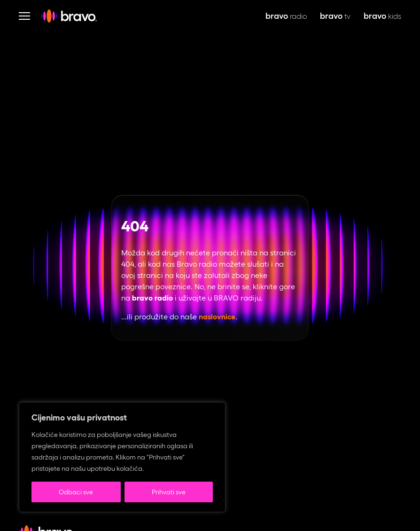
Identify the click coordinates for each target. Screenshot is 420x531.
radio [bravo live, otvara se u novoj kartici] (286, 16)
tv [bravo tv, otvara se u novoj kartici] (335, 16)
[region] (122, 457)
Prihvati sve (169, 492)
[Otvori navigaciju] (24, 16)
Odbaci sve (76, 492)
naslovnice (217, 317)
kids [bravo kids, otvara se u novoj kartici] (382, 16)
